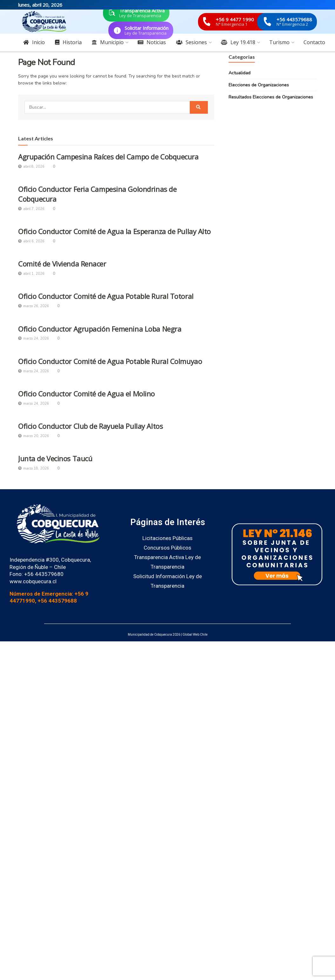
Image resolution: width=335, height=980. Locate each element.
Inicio (34, 42)
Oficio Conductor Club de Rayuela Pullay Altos (90, 426)
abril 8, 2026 (31, 167)
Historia (68, 42)
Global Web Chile (195, 635)
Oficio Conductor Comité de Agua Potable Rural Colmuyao (110, 361)
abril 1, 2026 (31, 274)
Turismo (279, 42)
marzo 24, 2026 (34, 338)
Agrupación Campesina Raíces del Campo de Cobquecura (108, 157)
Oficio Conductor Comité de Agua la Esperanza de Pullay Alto (114, 231)
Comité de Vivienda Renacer (62, 264)
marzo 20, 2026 (34, 436)
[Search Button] (199, 107)
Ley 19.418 (238, 42)
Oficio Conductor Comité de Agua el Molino (86, 394)
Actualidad (239, 73)
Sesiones (191, 42)
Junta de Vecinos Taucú (55, 458)
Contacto (314, 42)
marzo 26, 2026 (34, 306)
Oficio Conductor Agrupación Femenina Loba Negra (100, 329)
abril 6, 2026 (31, 241)
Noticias (152, 42)
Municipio (108, 42)
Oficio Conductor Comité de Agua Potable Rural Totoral (106, 296)
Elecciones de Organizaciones (259, 85)
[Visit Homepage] (44, 22)
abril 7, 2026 (31, 209)
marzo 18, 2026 (34, 468)
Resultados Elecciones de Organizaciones (271, 97)
